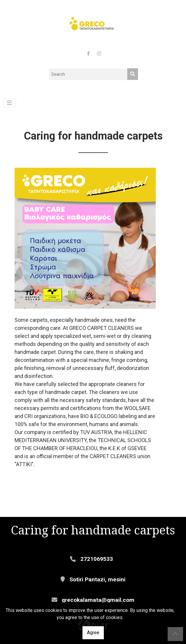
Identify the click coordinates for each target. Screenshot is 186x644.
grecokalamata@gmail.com (98, 600)
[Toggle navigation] (9, 103)
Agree (93, 633)
